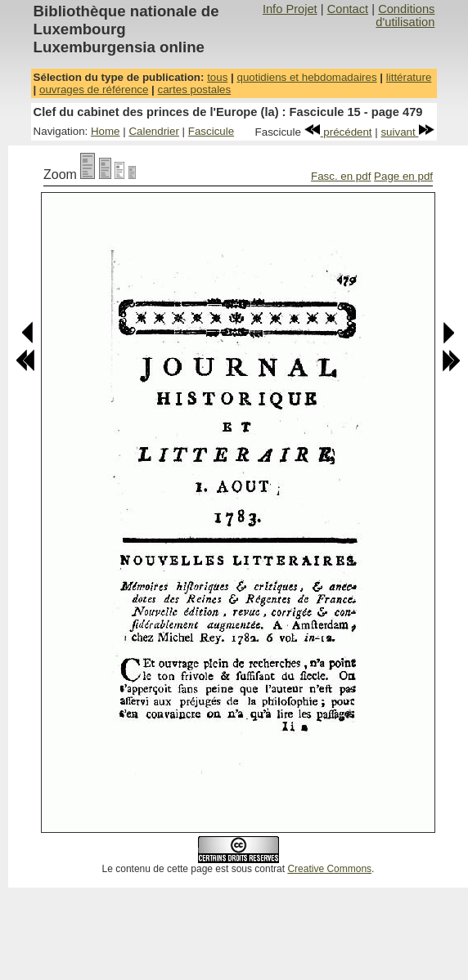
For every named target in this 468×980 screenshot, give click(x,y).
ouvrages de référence (94, 89)
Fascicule (211, 131)
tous (217, 77)
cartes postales (195, 89)
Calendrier (154, 131)
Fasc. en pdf (341, 176)
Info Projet (290, 9)
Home (106, 131)
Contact (348, 9)
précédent (338, 132)
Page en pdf (403, 176)
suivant (407, 132)
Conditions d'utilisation (405, 16)
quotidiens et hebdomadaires (306, 77)
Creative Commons (329, 869)
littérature (409, 77)
